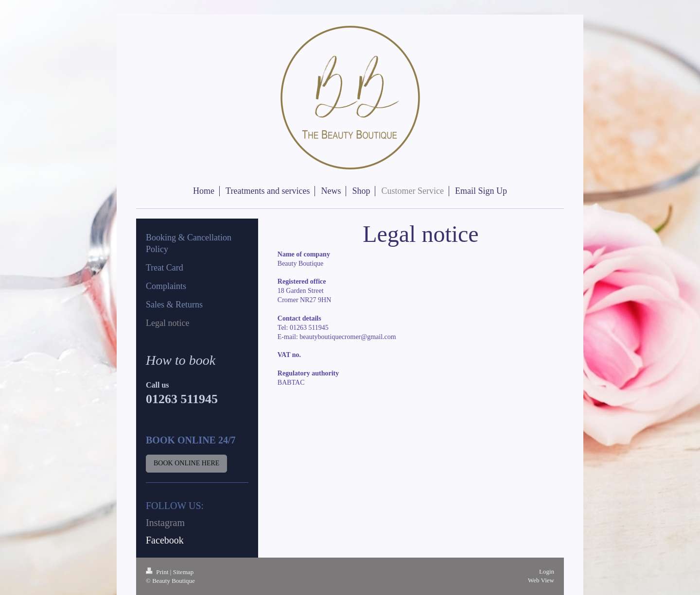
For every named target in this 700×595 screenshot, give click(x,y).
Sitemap (184, 572)
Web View (541, 580)
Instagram (165, 523)
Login (547, 571)
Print (158, 572)
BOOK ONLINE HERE (186, 463)
